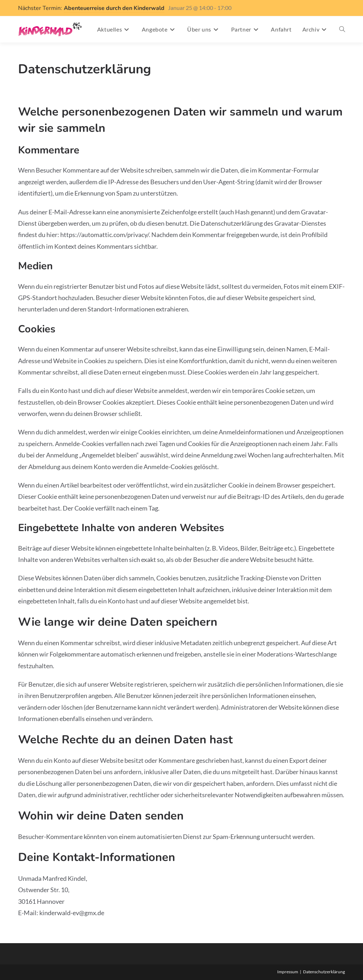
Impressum (288, 972)
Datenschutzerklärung (324, 972)
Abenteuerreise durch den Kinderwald (114, 8)
